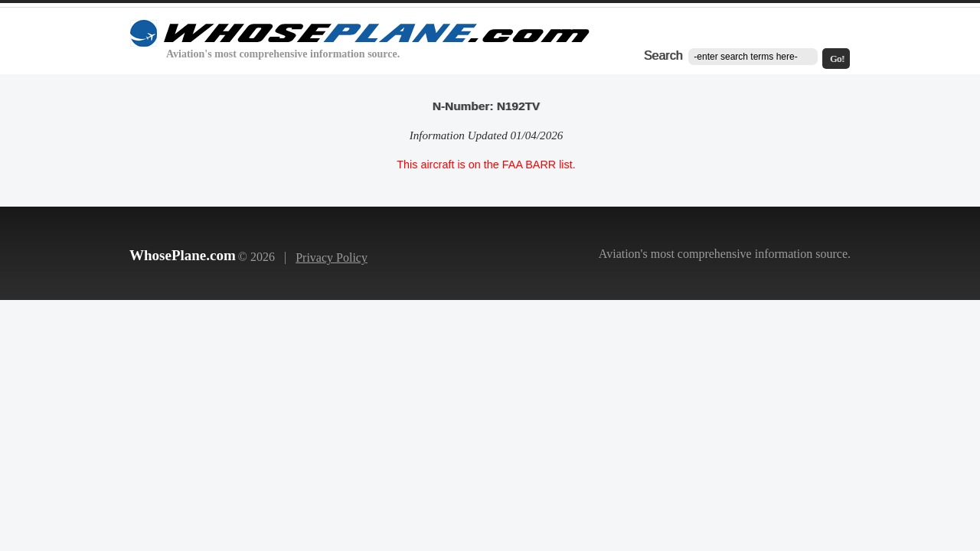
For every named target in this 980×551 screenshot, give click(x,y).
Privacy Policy (332, 258)
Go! (837, 59)
